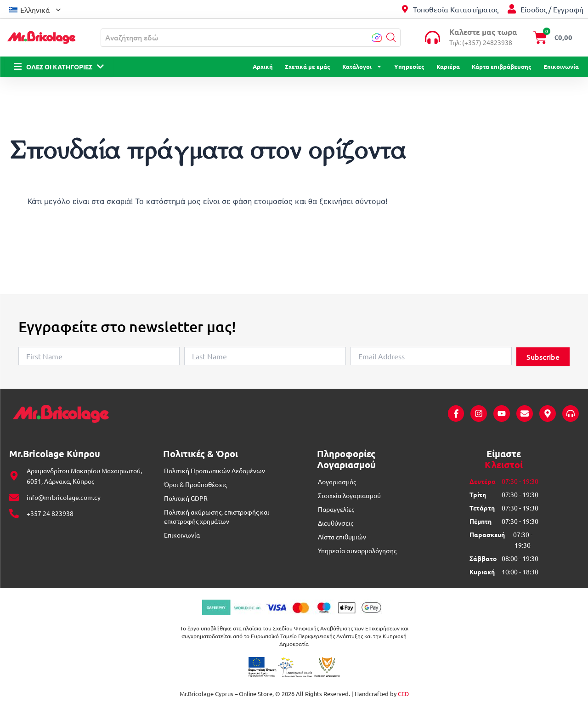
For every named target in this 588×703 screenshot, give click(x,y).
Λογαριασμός (337, 482)
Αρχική (263, 66)
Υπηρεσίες (409, 66)
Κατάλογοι (362, 67)
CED (403, 694)
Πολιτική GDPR (186, 498)
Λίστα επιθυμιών (342, 537)
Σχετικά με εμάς (308, 66)
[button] (391, 37)
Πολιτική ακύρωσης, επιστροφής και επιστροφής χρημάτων (217, 516)
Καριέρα (448, 66)
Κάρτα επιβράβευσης (502, 66)
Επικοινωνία (561, 66)
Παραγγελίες (336, 509)
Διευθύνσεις (336, 523)
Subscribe (543, 357)
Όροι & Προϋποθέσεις (195, 484)
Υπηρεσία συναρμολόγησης (357, 550)
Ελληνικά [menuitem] (35, 10)
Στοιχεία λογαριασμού (349, 495)
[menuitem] (35, 9)
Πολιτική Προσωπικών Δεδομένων (215, 471)
